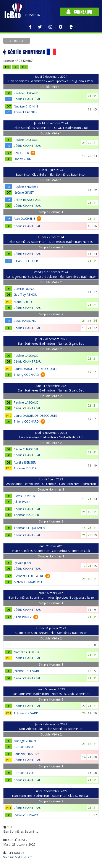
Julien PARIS (22, 502)
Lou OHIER (21, 153)
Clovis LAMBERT (25, 496)
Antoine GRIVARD (26, 713)
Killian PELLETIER (26, 261)
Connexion (79, 12)
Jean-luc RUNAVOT (27, 815)
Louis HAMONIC (25, 321)
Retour (18, 41)
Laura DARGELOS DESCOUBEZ (36, 369)
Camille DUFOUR (26, 289)
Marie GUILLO (24, 302)
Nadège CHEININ (26, 106)
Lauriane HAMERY (26, 754)
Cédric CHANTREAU (28, 99)
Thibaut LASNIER (26, 112)
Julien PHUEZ (23, 617)
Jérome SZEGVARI (26, 671)
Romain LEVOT (24, 747)
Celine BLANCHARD (28, 200)
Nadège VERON (25, 741)
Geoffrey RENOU (25, 294)
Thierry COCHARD (26, 375)
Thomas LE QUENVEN (29, 528)
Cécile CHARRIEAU (27, 449)
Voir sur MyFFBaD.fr (17, 857)
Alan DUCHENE (24, 219)
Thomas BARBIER (26, 515)
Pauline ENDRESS (26, 187)
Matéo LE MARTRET (28, 582)
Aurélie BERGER (25, 462)
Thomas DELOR (25, 468)
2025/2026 (32, 15)
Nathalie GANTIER (26, 652)
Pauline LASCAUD (26, 93)
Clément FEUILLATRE (29, 576)
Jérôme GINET (24, 192)
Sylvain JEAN (22, 563)
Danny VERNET (24, 159)
